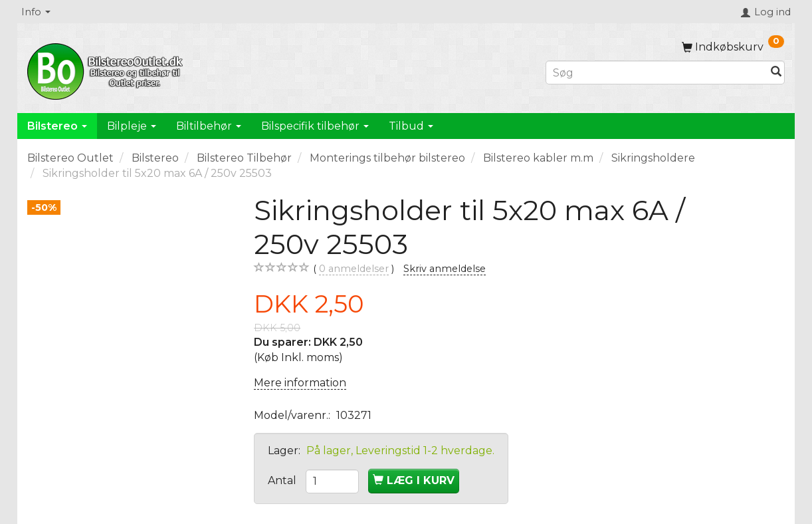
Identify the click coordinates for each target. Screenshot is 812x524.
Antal (283, 480)
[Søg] (776, 73)
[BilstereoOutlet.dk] (107, 69)
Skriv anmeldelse (445, 269)
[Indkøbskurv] (733, 47)
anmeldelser (354, 269)
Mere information (300, 383)
